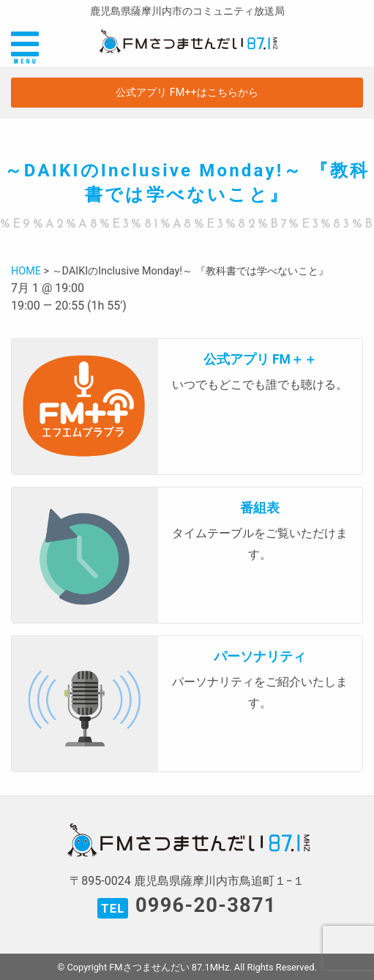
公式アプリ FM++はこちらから (187, 93)
